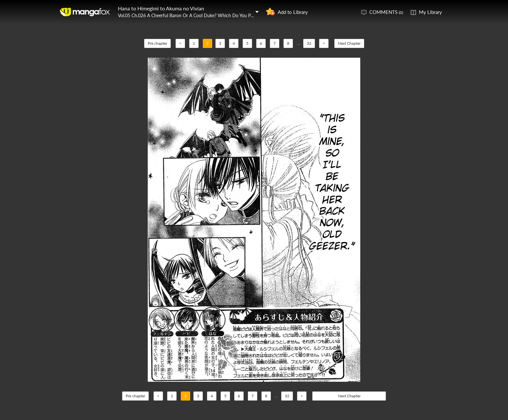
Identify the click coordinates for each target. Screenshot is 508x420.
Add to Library (293, 12)
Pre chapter (157, 43)
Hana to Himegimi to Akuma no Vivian (161, 8)
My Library (430, 12)
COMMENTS (386, 12)
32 (309, 43)
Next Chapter (349, 43)
